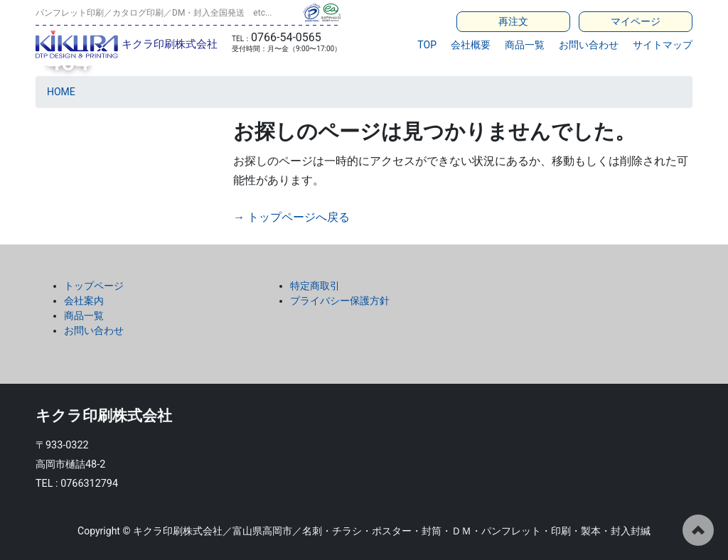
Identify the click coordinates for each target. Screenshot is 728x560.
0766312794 (89, 484)
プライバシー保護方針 (340, 301)
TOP (427, 45)
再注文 (513, 21)
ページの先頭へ (698, 530)
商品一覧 (525, 45)
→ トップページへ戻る (291, 217)
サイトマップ (663, 45)
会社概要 (471, 45)
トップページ (94, 286)
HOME (61, 92)
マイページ (636, 21)
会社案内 (84, 301)
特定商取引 (315, 286)
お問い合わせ (589, 45)
